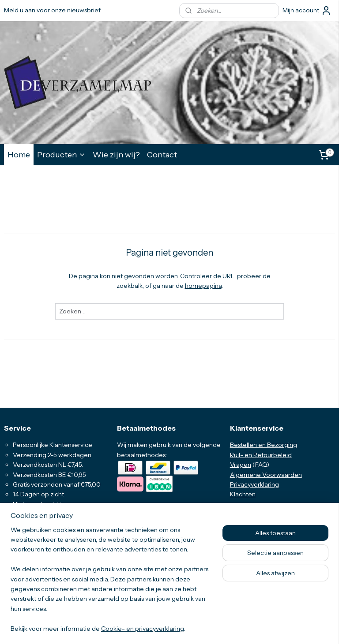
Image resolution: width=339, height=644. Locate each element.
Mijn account (307, 11)
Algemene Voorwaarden (266, 475)
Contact (162, 154)
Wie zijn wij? (116, 154)
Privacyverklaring (254, 484)
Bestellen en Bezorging (264, 445)
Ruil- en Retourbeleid (261, 455)
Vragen (241, 465)
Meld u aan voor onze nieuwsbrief (52, 10)
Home (19, 154)
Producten (61, 154)
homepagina (203, 286)
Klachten (243, 494)
